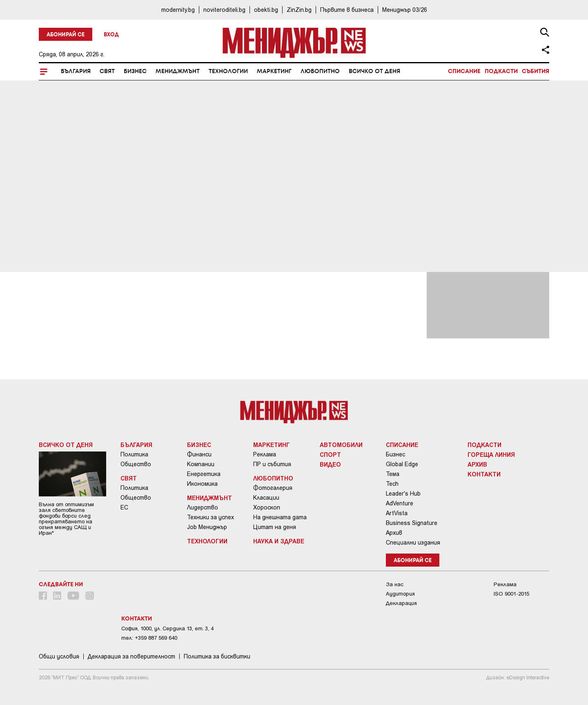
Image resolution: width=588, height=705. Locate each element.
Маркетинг (274, 71)
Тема (393, 474)
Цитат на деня (275, 527)
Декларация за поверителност (131, 656)
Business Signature (412, 523)
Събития (536, 71)
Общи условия (59, 656)
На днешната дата (280, 517)
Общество (136, 464)
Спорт (330, 454)
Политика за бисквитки (217, 656)
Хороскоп (267, 507)
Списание (464, 71)
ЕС (124, 507)
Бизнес (135, 71)
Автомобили (341, 445)
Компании (201, 464)
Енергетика (204, 474)
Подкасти (501, 71)
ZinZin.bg (299, 10)
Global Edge (402, 464)
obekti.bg (266, 10)
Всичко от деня (374, 71)
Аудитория (400, 594)
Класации (266, 498)
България (76, 71)
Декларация (401, 603)
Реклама (265, 454)
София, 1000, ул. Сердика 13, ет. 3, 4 (167, 628)
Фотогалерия (273, 488)
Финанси (199, 454)
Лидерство (203, 507)
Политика (134, 454)
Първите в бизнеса (347, 10)
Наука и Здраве (279, 541)
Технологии (228, 71)
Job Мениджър (207, 527)
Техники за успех (210, 517)
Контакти (484, 474)
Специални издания (413, 543)
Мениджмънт (178, 71)
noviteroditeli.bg (224, 10)
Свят (107, 71)
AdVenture (400, 503)
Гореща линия (491, 454)
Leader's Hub (403, 494)
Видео (330, 464)
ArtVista (397, 513)
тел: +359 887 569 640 (149, 638)
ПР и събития (272, 464)
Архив (394, 533)
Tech (392, 484)
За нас (395, 584)
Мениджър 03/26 (405, 10)
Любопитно (320, 71)
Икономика (202, 484)
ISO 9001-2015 (511, 594)
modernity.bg (178, 10)
